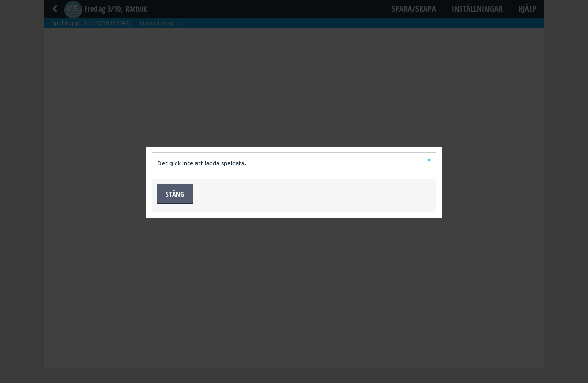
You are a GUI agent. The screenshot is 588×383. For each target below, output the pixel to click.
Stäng (175, 194)
